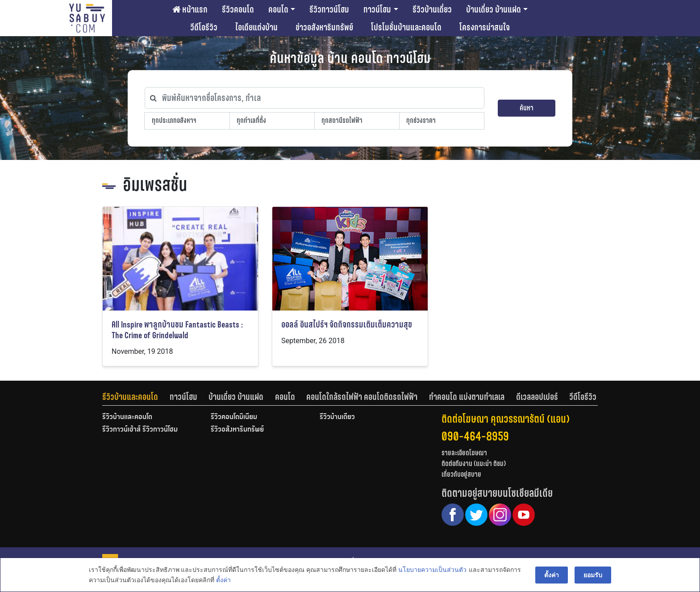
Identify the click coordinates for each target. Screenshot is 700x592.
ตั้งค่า (223, 580)
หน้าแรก (190, 9)
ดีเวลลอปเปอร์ (537, 397)
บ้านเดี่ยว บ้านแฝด (494, 9)
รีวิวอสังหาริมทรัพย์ (237, 430)
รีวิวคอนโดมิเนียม (234, 417)
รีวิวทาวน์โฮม (329, 9)
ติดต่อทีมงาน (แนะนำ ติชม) (474, 464)
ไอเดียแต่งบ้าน (256, 27)
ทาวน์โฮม (377, 9)
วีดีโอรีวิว (204, 27)
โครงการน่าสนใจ (485, 27)
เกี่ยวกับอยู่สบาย (461, 474)
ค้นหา (527, 108)
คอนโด (278, 9)
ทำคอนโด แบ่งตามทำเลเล (467, 397)
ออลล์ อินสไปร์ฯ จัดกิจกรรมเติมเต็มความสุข (347, 325)
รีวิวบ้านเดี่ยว (432, 9)
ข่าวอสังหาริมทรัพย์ (324, 27)
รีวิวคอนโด (238, 9)
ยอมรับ (593, 575)
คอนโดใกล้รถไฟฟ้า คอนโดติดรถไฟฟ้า (362, 397)
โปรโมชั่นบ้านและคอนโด (406, 27)
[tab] (136, 397)
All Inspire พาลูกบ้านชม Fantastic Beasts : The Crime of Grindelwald (177, 330)
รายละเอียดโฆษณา (464, 453)
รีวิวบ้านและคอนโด (130, 397)
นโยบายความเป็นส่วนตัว (432, 570)
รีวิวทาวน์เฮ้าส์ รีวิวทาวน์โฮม (140, 430)
